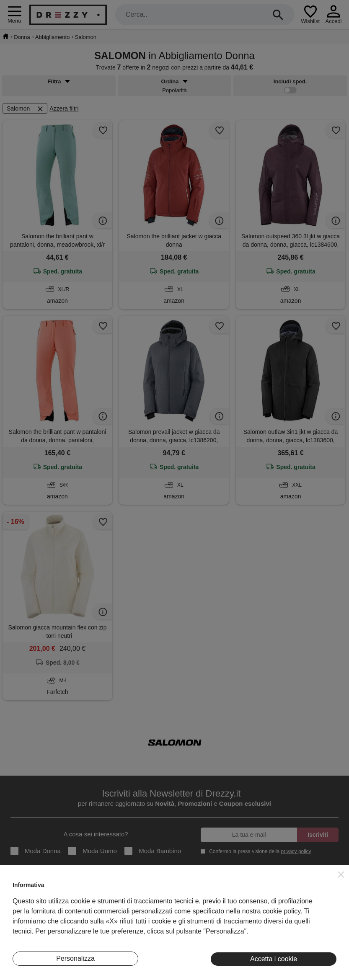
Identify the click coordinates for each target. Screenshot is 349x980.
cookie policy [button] (282, 911)
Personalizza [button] (75, 958)
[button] (341, 874)
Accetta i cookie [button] (274, 959)
